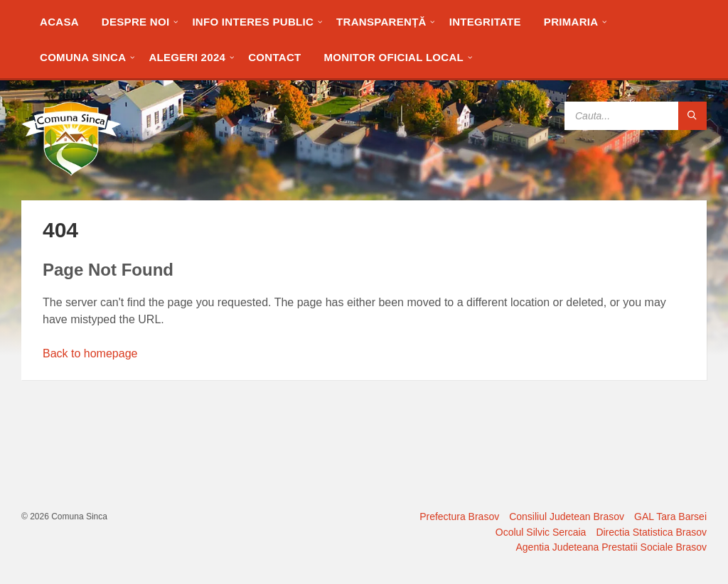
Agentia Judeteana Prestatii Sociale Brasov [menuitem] (612, 547)
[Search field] (636, 116)
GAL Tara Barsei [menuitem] (670, 517)
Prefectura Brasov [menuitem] (459, 517)
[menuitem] (59, 21)
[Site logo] (71, 172)
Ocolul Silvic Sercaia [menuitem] (541, 532)
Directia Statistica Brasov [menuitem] (651, 532)
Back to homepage (90, 353)
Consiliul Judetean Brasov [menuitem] (567, 517)
